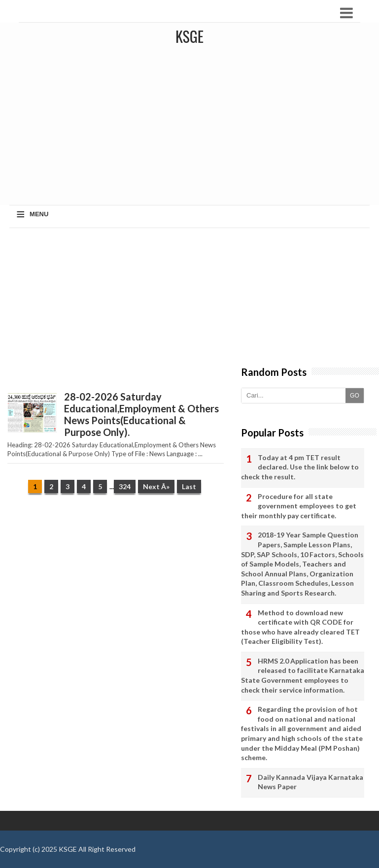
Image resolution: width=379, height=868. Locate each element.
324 (125, 486)
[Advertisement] (115, 307)
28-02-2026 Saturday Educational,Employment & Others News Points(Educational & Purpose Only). (141, 414)
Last (189, 486)
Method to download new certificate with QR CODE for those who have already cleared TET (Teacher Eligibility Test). (300, 627)
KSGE (68, 849)
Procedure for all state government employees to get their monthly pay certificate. (299, 506)
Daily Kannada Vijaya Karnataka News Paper (310, 782)
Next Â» (156, 486)
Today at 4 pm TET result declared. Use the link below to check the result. (300, 467)
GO (355, 396)
